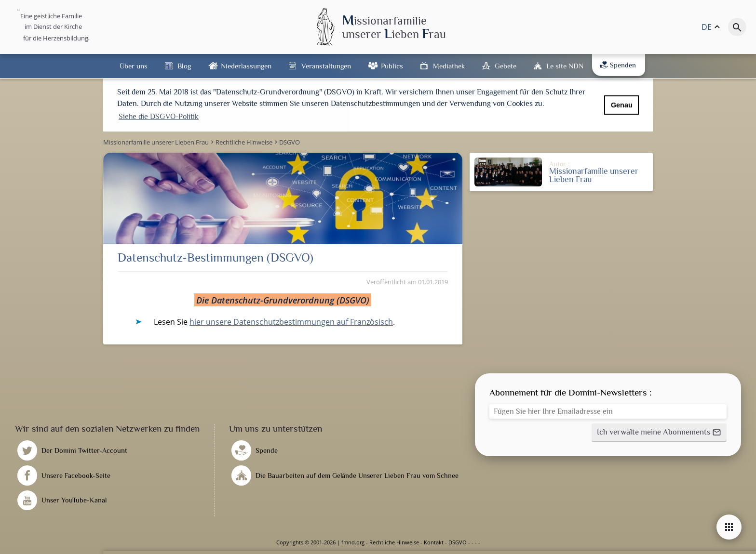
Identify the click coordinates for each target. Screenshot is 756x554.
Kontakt (434, 542)
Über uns (134, 66)
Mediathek (449, 66)
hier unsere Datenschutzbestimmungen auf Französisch (291, 322)
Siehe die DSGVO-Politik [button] (159, 117)
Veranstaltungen (326, 66)
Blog (184, 66)
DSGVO (458, 542)
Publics (392, 66)
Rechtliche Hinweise (394, 542)
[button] (659, 433)
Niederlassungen (246, 66)
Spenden (618, 65)
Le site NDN (565, 66)
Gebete (506, 66)
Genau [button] (622, 105)
